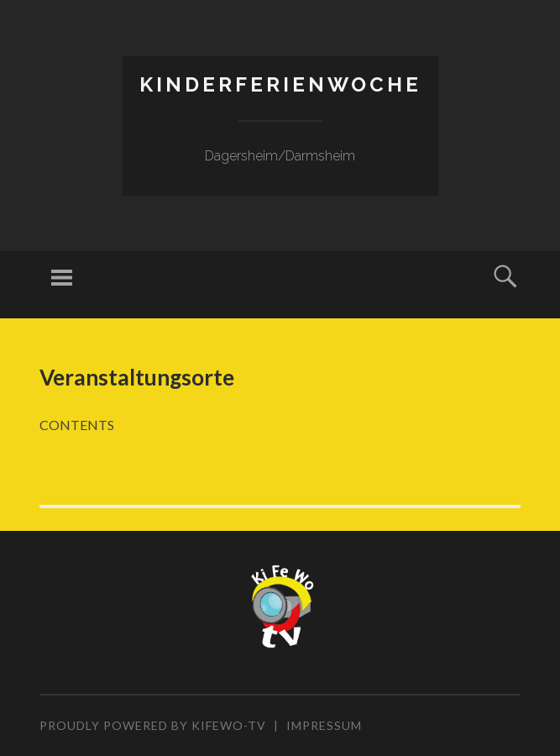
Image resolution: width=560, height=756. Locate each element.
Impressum (324, 725)
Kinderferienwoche (280, 84)
